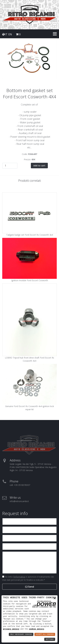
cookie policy (36, 629)
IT (6, 34)
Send (30, 587)
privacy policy (11, 629)
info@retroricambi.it (19, 501)
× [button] (55, 598)
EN (10, 34)
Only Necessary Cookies (21, 634)
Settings (50, 639)
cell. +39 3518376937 (20, 485)
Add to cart (39, 166)
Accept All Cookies (45, 634)
